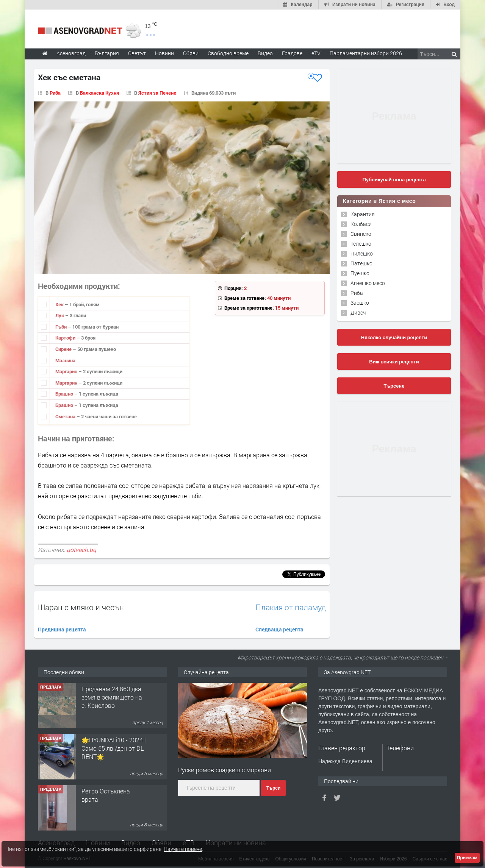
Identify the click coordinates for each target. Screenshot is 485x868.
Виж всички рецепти (394, 362)
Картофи (66, 338)
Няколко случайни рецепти (394, 337)
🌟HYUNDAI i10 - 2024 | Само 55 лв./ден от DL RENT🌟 (114, 748)
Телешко (361, 244)
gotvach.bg (81, 550)
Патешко (361, 263)
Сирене (64, 349)
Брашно (65, 394)
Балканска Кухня (99, 93)
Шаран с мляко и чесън (81, 607)
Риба (55, 93)
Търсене (394, 386)
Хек (60, 304)
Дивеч (358, 312)
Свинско (361, 234)
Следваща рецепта (279, 629)
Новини (164, 53)
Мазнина (65, 360)
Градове (292, 53)
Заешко (360, 303)
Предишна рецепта (62, 629)
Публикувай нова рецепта (394, 180)
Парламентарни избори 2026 (366, 53)
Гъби (62, 327)
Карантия (363, 214)
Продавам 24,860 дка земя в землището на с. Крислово (112, 697)
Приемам (467, 858)
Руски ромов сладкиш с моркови (225, 770)
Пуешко (360, 273)
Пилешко (362, 253)
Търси (273, 788)
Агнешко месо (368, 283)
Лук (60, 315)
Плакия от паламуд (291, 607)
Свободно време (228, 53)
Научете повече (183, 849)
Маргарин (67, 371)
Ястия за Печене (157, 93)
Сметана (66, 416)
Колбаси (361, 224)
